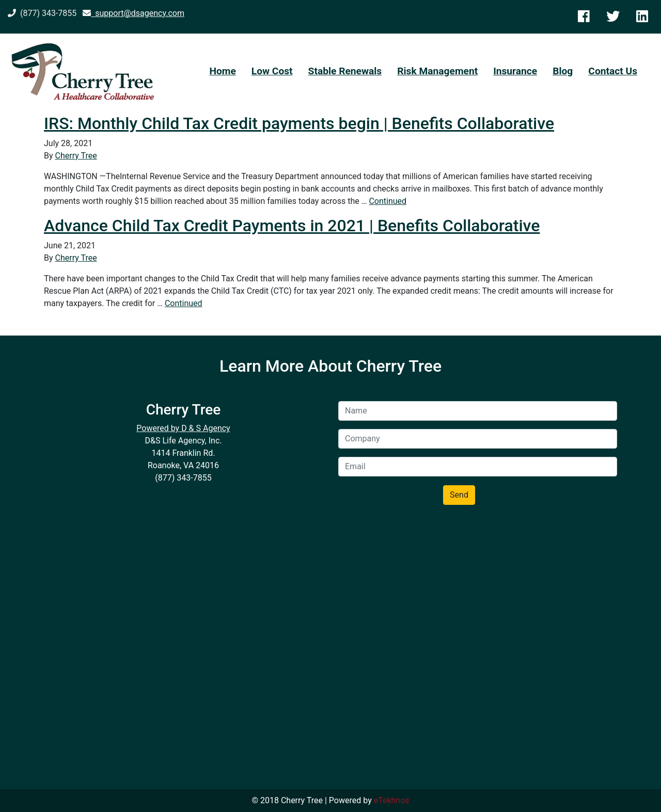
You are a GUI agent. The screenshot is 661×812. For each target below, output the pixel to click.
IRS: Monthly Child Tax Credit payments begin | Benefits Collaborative (299, 123)
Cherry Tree (76, 156)
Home (222, 71)
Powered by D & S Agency (183, 428)
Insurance (515, 71)
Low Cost (272, 71)
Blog (563, 71)
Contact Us (613, 71)
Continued (388, 201)
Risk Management (437, 71)
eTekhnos (392, 800)
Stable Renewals (345, 71)
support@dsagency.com (133, 13)
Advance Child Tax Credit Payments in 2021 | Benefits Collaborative (292, 226)
